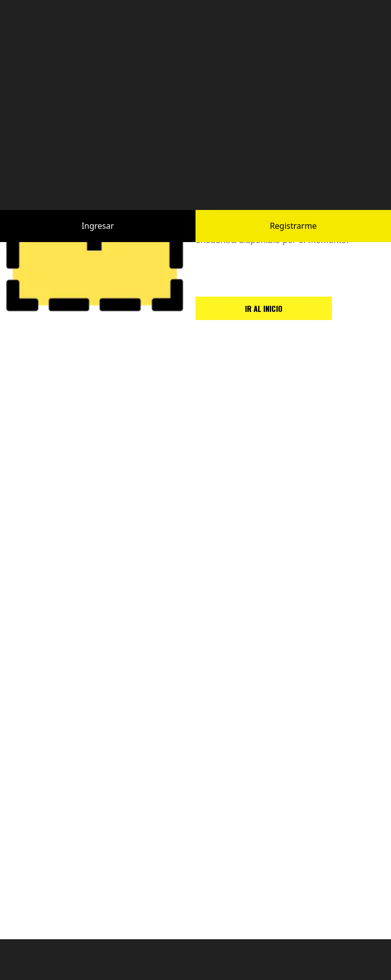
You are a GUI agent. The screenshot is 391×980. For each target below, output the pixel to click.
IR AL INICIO (264, 308)
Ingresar (98, 215)
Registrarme (293, 215)
